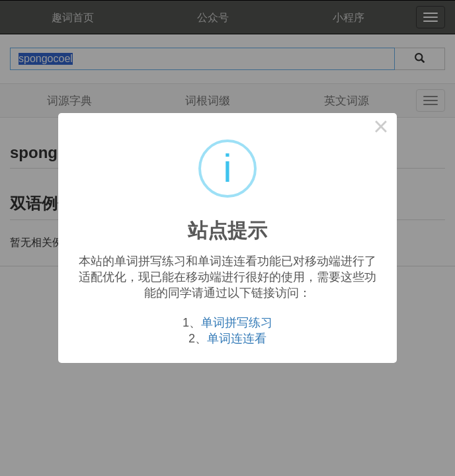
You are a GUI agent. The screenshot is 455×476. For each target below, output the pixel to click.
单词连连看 (237, 338)
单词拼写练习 (237, 323)
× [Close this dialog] (381, 129)
